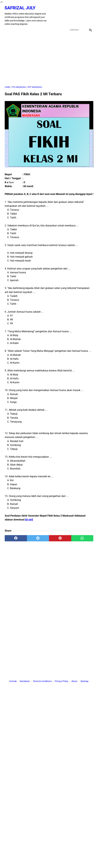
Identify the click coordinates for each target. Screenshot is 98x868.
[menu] (7, 30)
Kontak (13, 681)
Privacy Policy (62, 681)
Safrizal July (20, 8)
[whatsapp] (82, 538)
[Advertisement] (49, 59)
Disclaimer (25, 681)
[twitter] (75, 15)
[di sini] (29, 519)
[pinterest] (60, 538)
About (74, 681)
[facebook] (68, 15)
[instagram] (90, 15)
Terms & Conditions (42, 681)
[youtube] (83, 15)
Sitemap (84, 681)
